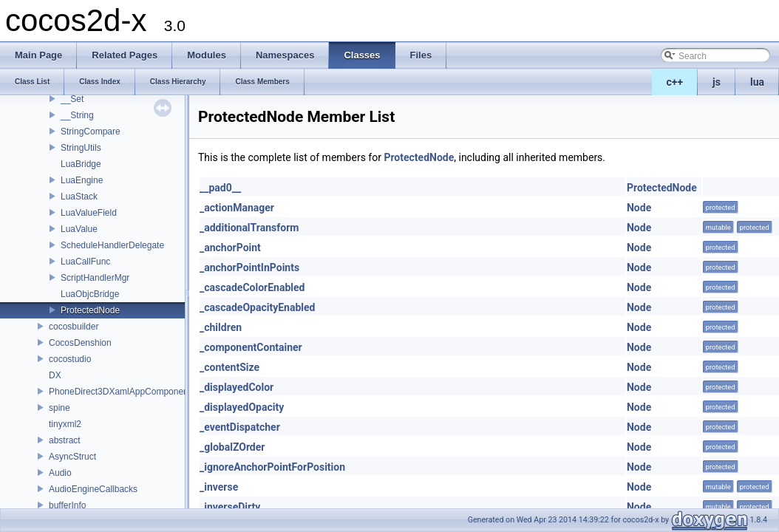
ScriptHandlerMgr (95, 278)
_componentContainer (251, 347)
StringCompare (91, 132)
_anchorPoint (230, 248)
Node (639, 208)
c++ (675, 82)
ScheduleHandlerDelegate (112, 245)
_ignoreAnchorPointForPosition (272, 467)
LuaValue (79, 229)
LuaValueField (89, 213)
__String (77, 115)
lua (757, 82)
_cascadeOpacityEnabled (257, 307)
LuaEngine (82, 180)
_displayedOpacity (242, 407)
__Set (72, 99)
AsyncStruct (72, 457)
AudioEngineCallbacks (93, 489)
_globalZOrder (232, 447)
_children (221, 327)
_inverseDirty (230, 507)
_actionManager (237, 208)
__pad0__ (220, 188)
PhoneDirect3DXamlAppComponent (120, 392)
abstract (65, 440)
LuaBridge (81, 164)
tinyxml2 (65, 424)
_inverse (219, 487)
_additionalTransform (249, 228)
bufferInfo (67, 505)
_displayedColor (237, 387)
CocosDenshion (80, 343)
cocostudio (70, 359)
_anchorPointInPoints (249, 267)
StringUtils (81, 148)
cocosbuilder (74, 327)
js (717, 82)
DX (55, 375)
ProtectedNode (90, 310)
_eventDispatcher (240, 427)
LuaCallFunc (85, 262)
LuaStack (79, 197)
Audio (60, 473)
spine (59, 408)
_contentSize (229, 367)
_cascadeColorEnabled (252, 287)
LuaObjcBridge (90, 294)
